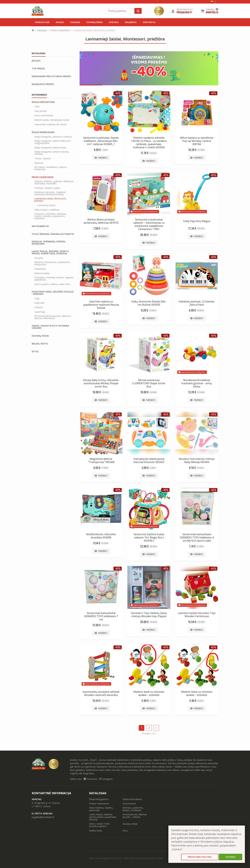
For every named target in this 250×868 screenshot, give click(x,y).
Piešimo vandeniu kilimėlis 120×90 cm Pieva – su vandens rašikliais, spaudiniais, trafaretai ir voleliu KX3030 (149, 143)
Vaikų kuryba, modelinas (47, 210)
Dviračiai (39, 258)
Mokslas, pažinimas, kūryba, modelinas (49, 243)
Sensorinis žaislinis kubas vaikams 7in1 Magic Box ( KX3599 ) (149, 537)
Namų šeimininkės (44, 116)
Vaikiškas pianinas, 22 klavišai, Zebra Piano (197, 303)
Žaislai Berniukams (43, 132)
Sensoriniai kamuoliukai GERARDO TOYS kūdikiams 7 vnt (101, 616)
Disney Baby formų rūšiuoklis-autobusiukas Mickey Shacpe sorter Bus (101, 383)
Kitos (35, 351)
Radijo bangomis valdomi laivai (50, 148)
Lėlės (37, 107)
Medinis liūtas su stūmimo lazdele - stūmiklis (197, 693)
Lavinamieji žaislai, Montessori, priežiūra (50, 200)
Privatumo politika (200, 857)
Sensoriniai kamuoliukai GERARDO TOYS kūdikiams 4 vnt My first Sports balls (197, 537)
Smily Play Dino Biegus (197, 221)
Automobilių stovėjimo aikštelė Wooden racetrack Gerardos (101, 693)
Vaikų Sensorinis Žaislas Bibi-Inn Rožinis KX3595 (149, 303)
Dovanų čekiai (94, 22)
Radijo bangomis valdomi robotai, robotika (52, 153)
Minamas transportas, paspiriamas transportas (52, 263)
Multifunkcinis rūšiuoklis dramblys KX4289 (101, 536)
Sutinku (231, 857)
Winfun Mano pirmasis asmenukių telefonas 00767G (101, 221)
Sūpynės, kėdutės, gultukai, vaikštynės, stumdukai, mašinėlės (54, 182)
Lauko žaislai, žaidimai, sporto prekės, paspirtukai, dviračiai (50, 252)
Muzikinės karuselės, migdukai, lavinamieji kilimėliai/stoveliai (50, 193)
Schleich (38, 307)
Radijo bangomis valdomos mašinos (53, 137)
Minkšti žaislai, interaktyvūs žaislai (52, 120)
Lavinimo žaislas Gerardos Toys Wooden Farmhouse (197, 615)
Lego (37, 298)
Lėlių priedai (40, 111)
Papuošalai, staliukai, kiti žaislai (50, 124)
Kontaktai (149, 22)
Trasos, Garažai (42, 158)
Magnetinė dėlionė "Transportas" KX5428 (101, 460)
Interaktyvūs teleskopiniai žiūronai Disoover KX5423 (149, 460)
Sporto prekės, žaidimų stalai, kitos (52, 284)
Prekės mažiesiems (60, 30)
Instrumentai (40, 226)
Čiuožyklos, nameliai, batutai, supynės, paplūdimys (54, 279)
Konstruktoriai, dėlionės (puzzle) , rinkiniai (53, 293)
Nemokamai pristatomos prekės (51, 76)
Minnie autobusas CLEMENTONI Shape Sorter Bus (149, 383)
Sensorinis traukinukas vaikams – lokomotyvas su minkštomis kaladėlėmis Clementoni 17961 (149, 224)
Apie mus (114, 22)
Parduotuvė (42, 22)
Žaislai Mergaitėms (43, 102)
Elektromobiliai (42, 273)
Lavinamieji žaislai (46, 205)
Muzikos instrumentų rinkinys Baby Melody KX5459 (197, 460)
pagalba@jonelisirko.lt (43, 817)
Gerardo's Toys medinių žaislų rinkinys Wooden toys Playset (149, 615)
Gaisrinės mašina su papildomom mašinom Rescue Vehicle (101, 305)
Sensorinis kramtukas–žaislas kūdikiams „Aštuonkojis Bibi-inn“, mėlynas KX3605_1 (101, 141)
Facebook (91, 779)
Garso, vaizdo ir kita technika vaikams (50, 327)
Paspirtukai (40, 269)
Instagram (106, 779)
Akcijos (60, 22)
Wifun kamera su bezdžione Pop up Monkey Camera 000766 (197, 141)
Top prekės (38, 69)
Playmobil (39, 303)
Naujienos (131, 22)
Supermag (40, 312)
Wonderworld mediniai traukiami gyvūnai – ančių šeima (197, 383)
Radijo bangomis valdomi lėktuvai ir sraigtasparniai (53, 142)
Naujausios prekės (43, 84)
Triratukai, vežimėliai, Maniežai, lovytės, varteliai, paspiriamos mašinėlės (50, 216)
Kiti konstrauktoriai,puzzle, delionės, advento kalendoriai (53, 317)
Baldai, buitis (40, 344)
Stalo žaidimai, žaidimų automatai (53, 234)
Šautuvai (39, 163)
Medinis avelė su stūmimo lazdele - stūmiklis (149, 693)
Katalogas (42, 30)
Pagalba (75, 22)
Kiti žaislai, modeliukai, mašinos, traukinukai (51, 168)
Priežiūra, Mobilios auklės (47, 188)
